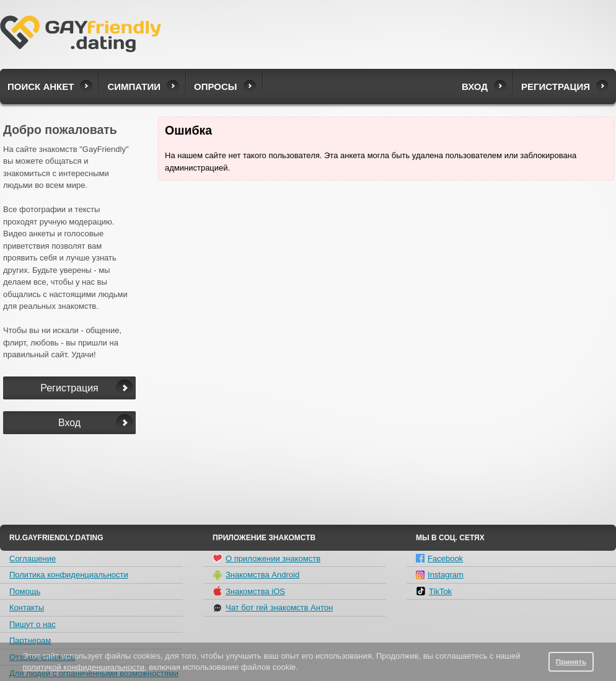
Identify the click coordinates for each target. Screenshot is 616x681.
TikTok (434, 591)
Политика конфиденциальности (69, 575)
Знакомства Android (256, 575)
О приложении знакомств (266, 558)
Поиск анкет (41, 87)
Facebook (439, 559)
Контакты (27, 608)
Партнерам (30, 640)
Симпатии (134, 87)
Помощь (25, 591)
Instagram (440, 575)
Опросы (215, 87)
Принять (571, 661)
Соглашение (33, 559)
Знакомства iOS (249, 591)
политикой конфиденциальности (83, 667)
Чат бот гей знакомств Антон (273, 608)
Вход (475, 87)
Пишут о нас (33, 624)
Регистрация (556, 87)
